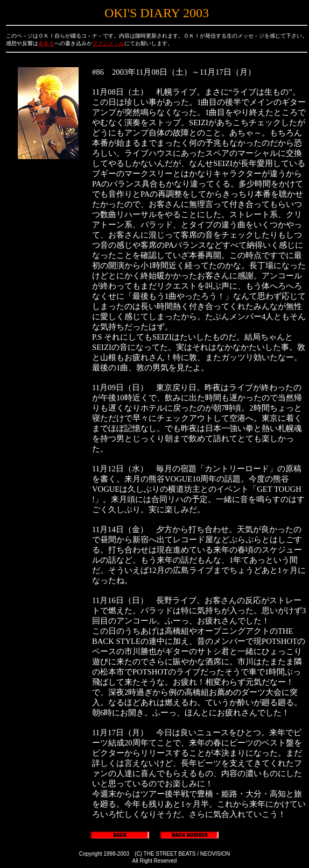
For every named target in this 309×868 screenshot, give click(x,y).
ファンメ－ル (108, 43)
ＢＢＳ (46, 43)
